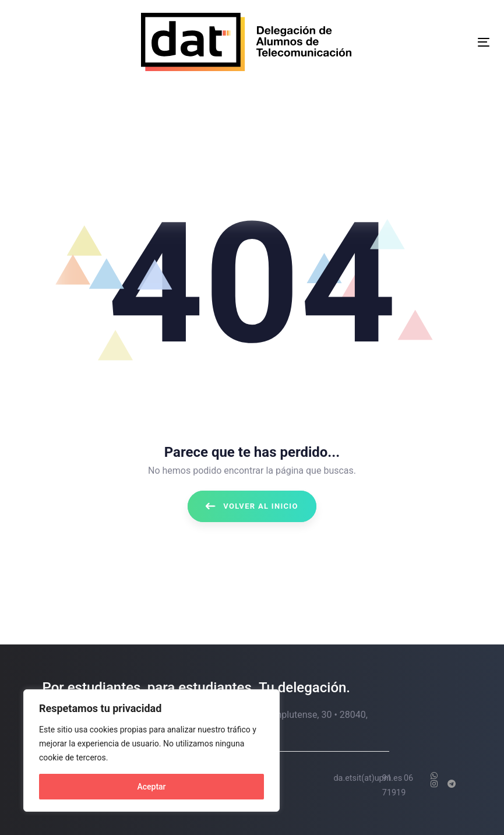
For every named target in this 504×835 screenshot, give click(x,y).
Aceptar (151, 787)
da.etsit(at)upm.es (368, 778)
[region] (151, 751)
